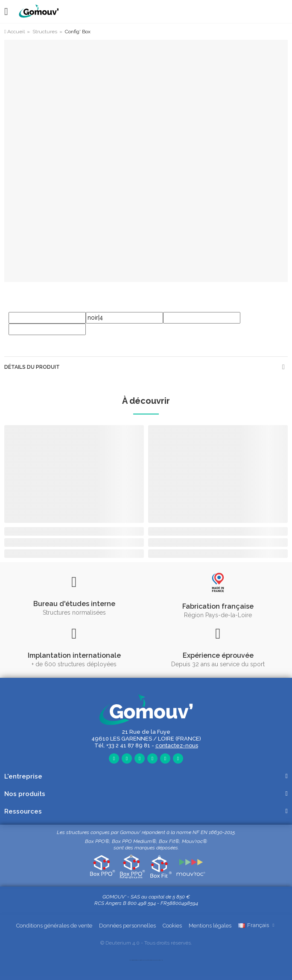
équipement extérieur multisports (147, 960)
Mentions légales (210, 926)
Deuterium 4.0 (123, 943)
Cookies (172, 926)
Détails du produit (32, 367)
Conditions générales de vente (54, 926)
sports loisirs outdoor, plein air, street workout (139, 960)
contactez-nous (177, 745)
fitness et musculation (161, 960)
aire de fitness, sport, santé (132, 960)
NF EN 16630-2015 (214, 832)
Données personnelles (127, 926)
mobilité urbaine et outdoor (155, 960)
